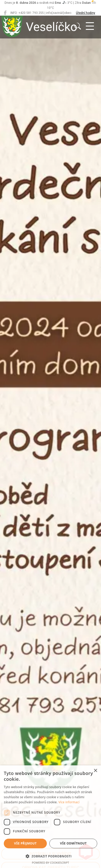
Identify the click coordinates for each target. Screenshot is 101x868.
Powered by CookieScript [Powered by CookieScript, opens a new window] (50, 863)
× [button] (95, 771)
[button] (50, 856)
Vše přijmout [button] (25, 843)
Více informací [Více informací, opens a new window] (69, 802)
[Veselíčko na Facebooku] (5, 13)
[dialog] (50, 817)
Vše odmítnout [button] (73, 843)
